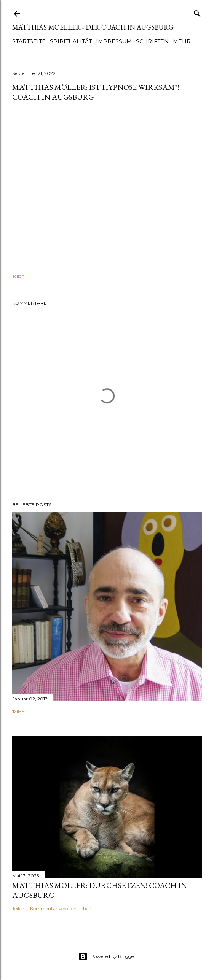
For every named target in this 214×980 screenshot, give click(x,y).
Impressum (114, 41)
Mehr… (184, 41)
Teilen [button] (18, 276)
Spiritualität (71, 41)
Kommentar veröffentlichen (61, 908)
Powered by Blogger (107, 956)
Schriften (152, 41)
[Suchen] (197, 12)
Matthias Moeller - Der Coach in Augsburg (93, 27)
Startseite (29, 41)
